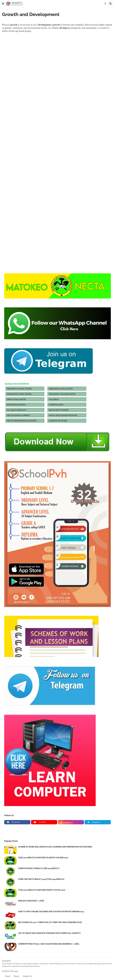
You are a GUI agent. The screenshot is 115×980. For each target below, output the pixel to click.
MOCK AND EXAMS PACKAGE (63, 415)
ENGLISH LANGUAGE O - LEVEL (31, 901)
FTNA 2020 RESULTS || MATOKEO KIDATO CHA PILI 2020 (42, 890)
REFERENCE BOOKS (16, 405)
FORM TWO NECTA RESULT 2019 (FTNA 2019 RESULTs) (41, 879)
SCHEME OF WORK (58, 421)
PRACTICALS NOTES (16, 399)
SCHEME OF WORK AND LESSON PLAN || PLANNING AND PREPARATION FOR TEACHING (55, 847)
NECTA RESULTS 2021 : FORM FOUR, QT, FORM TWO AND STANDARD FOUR (50, 922)
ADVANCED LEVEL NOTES (19, 394)
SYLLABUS (54, 399)
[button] (3, 4)
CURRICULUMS (56, 405)
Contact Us (27, 976)
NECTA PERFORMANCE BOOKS (22, 421)
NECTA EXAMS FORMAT (18, 415)
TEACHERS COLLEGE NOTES (62, 394)
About (8, 976)
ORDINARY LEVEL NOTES (61, 389)
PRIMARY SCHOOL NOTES (19, 389)
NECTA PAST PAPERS (59, 410)
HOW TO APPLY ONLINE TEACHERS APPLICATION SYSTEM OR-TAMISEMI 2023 (51, 912)
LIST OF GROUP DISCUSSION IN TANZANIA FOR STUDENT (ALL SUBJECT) (49, 933)
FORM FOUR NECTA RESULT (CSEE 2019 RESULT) (39, 868)
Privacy (16, 976)
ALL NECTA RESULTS (16, 410)
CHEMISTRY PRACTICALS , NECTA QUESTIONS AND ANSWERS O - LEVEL (49, 944)
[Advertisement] (58, 69)
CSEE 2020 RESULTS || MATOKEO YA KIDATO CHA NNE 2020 (43, 858)
